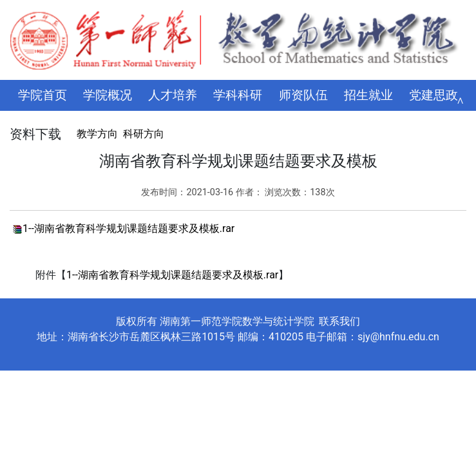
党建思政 (433, 95)
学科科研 (238, 95)
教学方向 (97, 134)
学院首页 (43, 95)
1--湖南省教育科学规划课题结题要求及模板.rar (129, 228)
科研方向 (144, 134)
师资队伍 (303, 95)
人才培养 (173, 95)
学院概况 (108, 95)
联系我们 (339, 321)
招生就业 (368, 95)
